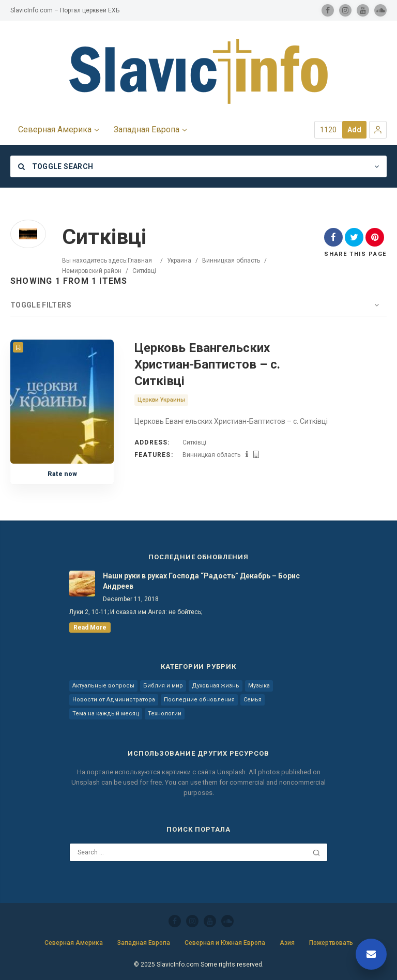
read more (90, 627)
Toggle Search (56, 166)
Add (354, 130)
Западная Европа (144, 943)
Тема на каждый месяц (106, 714)
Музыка (259, 686)
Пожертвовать (331, 943)
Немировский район (92, 271)
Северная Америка (74, 943)
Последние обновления (199, 700)
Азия (287, 943)
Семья (253, 700)
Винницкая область (231, 261)
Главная (140, 261)
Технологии (165, 714)
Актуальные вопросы (103, 686)
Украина (179, 261)
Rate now (62, 474)
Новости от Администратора (114, 700)
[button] (378, 130)
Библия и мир (163, 686)
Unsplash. (233, 772)
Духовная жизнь (216, 686)
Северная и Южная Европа (225, 943)
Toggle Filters (41, 305)
